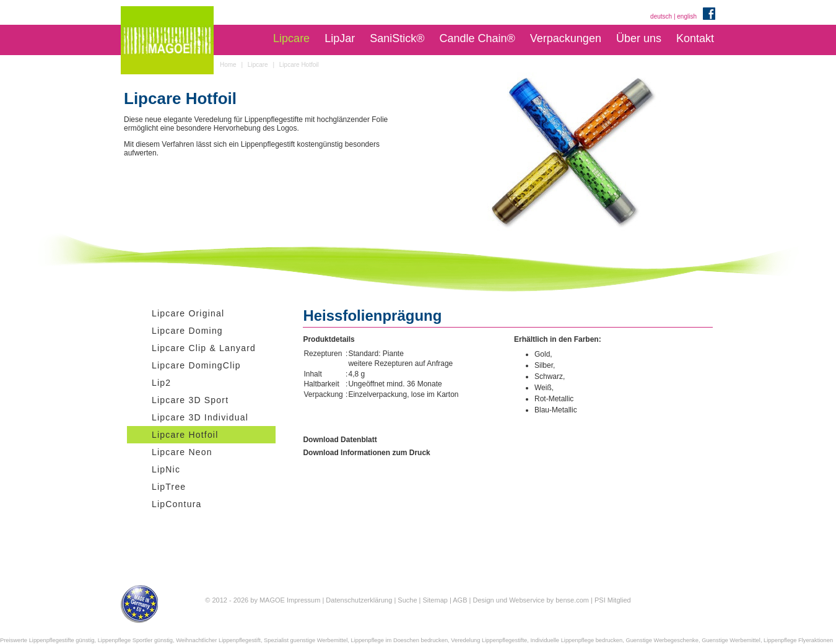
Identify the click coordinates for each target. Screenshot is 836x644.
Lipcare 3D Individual (200, 417)
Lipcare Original (188, 313)
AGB (460, 600)
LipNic (166, 469)
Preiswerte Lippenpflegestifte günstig (47, 640)
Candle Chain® (477, 38)
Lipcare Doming (187, 331)
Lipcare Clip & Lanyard (204, 348)
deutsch (661, 16)
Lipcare (291, 38)
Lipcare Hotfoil (185, 435)
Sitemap (435, 600)
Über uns (639, 38)
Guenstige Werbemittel (731, 640)
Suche (407, 600)
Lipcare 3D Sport (190, 400)
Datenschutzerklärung (359, 600)
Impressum (303, 600)
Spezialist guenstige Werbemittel (306, 640)
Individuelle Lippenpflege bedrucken (576, 640)
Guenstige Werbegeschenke (662, 640)
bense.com (572, 600)
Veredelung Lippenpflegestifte (489, 640)
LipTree (169, 487)
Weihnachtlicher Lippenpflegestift (218, 640)
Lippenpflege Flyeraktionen (798, 640)
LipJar (340, 38)
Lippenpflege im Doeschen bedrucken (399, 640)
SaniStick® (397, 38)
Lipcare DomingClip (196, 365)
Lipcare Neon (182, 452)
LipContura (177, 504)
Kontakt (695, 38)
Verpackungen (566, 38)
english (687, 16)
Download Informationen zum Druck (366, 453)
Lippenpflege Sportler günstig (135, 640)
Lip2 (161, 383)
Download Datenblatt (340, 440)
